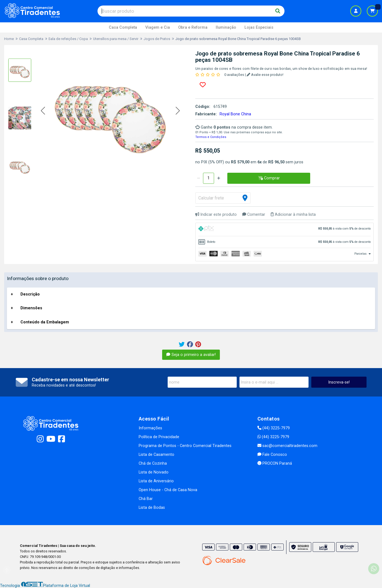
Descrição (30, 294)
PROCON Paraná (275, 463)
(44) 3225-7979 (274, 428)
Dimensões (31, 308)
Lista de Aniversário (156, 481)
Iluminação (226, 27)
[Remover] (198, 178)
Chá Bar (146, 499)
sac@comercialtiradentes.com (287, 446)
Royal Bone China (235, 114)
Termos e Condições (211, 137)
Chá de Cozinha (153, 463)
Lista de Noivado (154, 472)
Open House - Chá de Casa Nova (168, 490)
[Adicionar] (219, 178)
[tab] (285, 229)
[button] (43, 111)
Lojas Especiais (259, 27)
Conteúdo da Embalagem (45, 322)
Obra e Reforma (193, 27)
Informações (150, 428)
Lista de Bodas (152, 508)
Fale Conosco (272, 455)
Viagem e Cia (158, 27)
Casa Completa (123, 27)
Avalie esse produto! (265, 75)
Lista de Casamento (156, 455)
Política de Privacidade (159, 437)
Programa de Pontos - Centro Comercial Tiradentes (185, 446)
